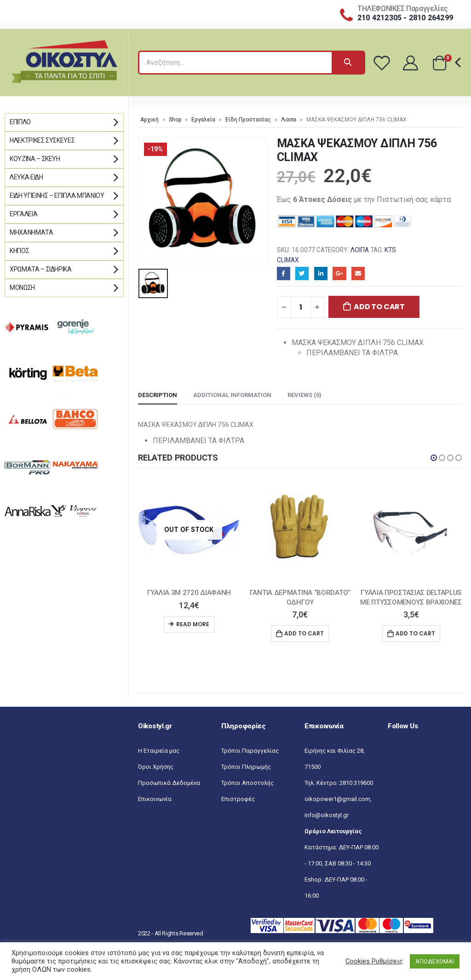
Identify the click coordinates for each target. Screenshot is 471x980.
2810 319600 (356, 783)
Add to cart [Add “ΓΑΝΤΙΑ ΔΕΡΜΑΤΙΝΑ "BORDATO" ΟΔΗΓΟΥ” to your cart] (304, 633)
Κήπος (19, 251)
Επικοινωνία (155, 799)
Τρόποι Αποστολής (247, 783)
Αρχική (149, 120)
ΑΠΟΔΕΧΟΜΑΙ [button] (435, 961)
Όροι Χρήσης (156, 767)
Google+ (339, 274)
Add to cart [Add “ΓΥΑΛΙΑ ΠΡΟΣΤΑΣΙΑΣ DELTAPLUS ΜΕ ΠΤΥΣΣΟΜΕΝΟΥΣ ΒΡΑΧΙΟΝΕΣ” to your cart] (415, 633)
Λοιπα (289, 120)
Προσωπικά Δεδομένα (169, 783)
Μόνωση (22, 288)
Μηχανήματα (32, 232)
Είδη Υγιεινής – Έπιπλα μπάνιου (57, 196)
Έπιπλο (20, 122)
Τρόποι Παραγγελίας (250, 751)
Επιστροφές (238, 799)
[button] (434, 458)
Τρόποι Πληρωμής (246, 767)
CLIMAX (288, 260)
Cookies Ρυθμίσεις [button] (374, 961)
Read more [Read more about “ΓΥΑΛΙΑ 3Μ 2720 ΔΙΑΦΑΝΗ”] (193, 624)
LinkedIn (321, 274)
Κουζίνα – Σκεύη (35, 159)
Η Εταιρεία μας (159, 751)
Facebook (284, 274)
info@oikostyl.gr (327, 815)
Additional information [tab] (232, 395)
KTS (390, 250)
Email (358, 274)
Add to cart (379, 307)
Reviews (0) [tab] (304, 395)
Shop (175, 120)
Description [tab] (158, 395)
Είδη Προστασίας (248, 120)
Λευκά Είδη (26, 177)
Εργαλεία (203, 120)
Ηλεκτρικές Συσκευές (42, 140)
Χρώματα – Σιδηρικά (41, 269)
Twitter (302, 274)
